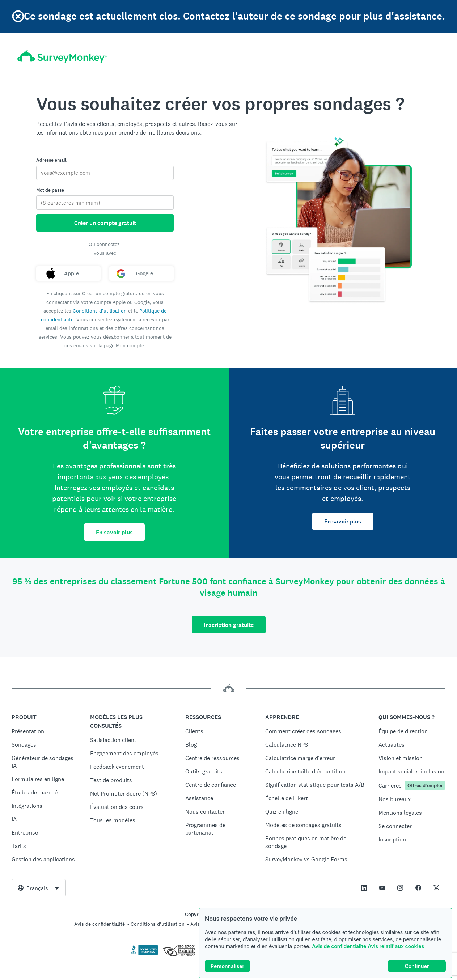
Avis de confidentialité (339, 946)
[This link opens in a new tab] (364, 888)
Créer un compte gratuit (105, 223)
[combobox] (39, 888)
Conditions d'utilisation (100, 311)
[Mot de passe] (105, 203)
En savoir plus (114, 532)
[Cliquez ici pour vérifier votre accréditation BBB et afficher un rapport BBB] (143, 954)
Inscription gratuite (229, 625)
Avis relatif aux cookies (396, 946)
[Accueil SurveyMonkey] (62, 57)
